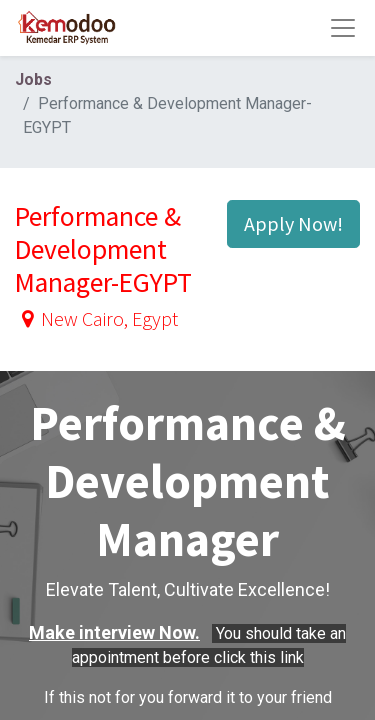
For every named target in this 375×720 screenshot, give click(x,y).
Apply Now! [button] (293, 223)
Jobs (33, 79)
